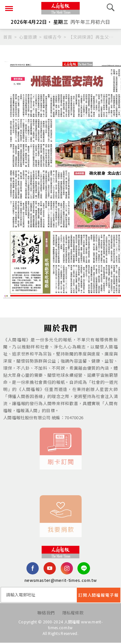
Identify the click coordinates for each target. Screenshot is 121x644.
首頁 (8, 37)
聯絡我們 (46, 614)
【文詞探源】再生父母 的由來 (93, 37)
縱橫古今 (53, 37)
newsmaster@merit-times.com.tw (61, 581)
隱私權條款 (73, 614)
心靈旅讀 (28, 37)
